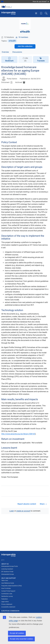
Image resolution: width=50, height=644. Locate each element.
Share (43, 504)
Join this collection (25, 46)
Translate (41, 61)
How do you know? (41, 1)
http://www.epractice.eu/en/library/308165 (18, 434)
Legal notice (5, 602)
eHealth (12, 41)
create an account (23, 511)
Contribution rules (7, 594)
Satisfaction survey (7, 596)
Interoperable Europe (8, 574)
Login (12, 511)
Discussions (17, 52)
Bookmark (9, 59)
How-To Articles (6, 588)
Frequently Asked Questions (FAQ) (11, 586)
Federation (5, 599)
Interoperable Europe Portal (10, 566)
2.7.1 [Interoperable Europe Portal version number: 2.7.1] (3, 560)
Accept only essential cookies (21, 639)
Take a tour (5, 580)
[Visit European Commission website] (7, 6)
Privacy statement (7, 604)
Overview (5, 52)
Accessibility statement (8, 607)
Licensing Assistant (7, 569)
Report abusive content (27, 504)
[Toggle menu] (36, 13)
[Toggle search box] (46, 13)
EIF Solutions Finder (7, 572)
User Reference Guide (8, 583)
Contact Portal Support (8, 591)
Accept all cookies (17, 633)
